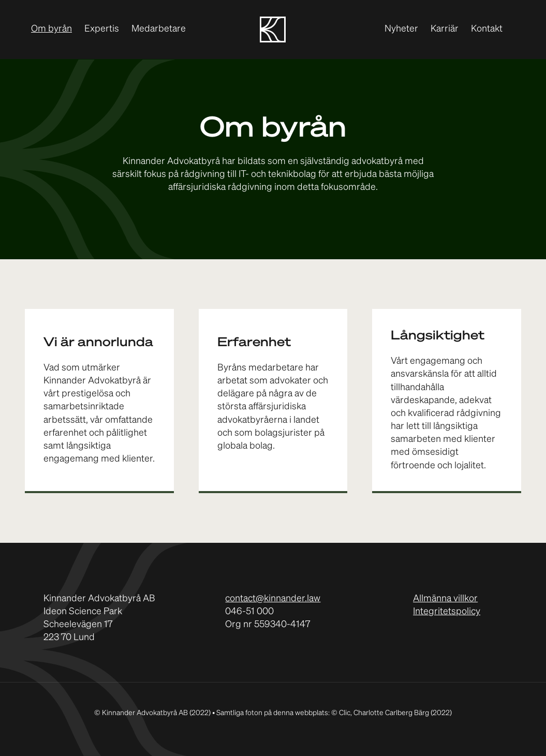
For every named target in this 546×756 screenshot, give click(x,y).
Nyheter (401, 29)
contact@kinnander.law (273, 599)
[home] (273, 29)
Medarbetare (159, 29)
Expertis (102, 29)
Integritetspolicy (447, 612)
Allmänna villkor (445, 599)
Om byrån (51, 29)
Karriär (445, 29)
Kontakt (487, 29)
